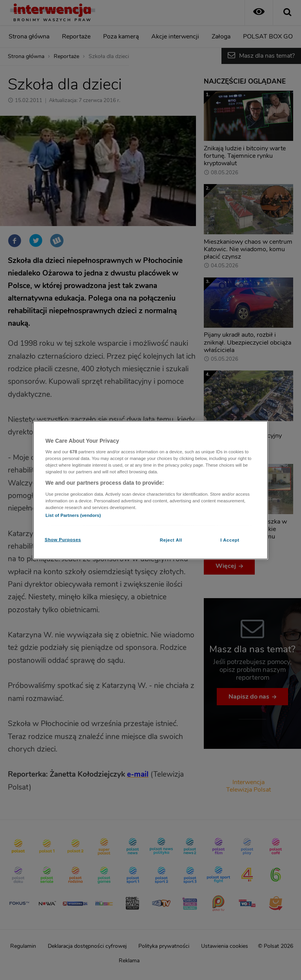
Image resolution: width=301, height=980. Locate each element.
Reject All (171, 540)
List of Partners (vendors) (73, 515)
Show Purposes (63, 540)
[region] (150, 490)
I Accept (230, 540)
